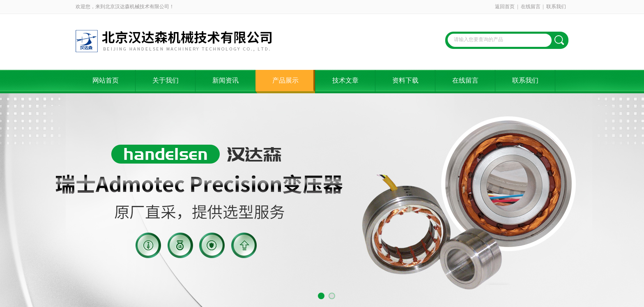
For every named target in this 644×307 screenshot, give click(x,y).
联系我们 (556, 7)
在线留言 (531, 7)
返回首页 (505, 7)
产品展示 (285, 80)
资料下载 (405, 80)
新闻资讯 (225, 80)
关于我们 (166, 80)
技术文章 (345, 80)
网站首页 (106, 80)
